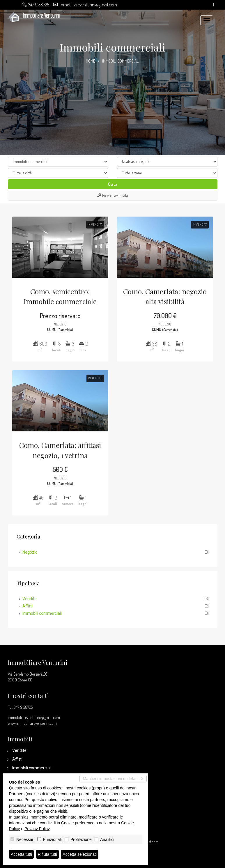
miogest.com (149, 842)
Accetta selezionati (80, 854)
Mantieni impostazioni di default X (113, 779)
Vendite (30, 599)
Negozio (30, 552)
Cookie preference (78, 823)
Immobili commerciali (42, 613)
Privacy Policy (37, 829)
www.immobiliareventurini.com (32, 723)
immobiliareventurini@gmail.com (88, 5)
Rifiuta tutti (47, 854)
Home (91, 61)
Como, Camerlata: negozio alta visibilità (165, 296)
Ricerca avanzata (113, 195)
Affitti (28, 606)
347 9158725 (39, 5)
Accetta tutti (21, 854)
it (213, 5)
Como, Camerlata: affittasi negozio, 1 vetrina (60, 450)
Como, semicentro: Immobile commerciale (60, 296)
